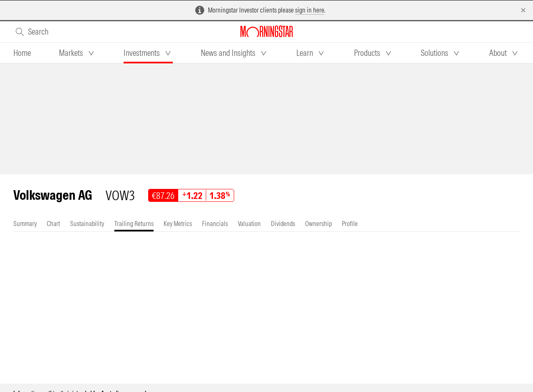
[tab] (22, 53)
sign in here (310, 10)
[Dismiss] (523, 10)
